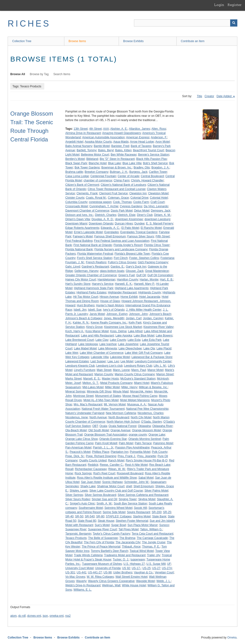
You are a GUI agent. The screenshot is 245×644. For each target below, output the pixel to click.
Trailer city (153, 555)
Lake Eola (134, 340)
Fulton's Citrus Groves (122, 262)
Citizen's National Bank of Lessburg (123, 185)
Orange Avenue (120, 430)
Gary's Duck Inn (136, 267)
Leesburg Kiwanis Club (80, 366)
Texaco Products (76, 538)
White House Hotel (134, 585)
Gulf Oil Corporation (160, 275)
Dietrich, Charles (106, 215)
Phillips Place (101, 452)
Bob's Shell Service (155, 163)
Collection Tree (22, 41)
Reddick (93, 465)
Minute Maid (121, 392)
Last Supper (98, 361)
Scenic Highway (112, 482)
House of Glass (110, 301)
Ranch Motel (116, 460)
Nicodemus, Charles (150, 413)
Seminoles (72, 486)
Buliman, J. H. (119, 172)
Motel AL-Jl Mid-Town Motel (101, 400)
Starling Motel (142, 516)
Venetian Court (164, 572)
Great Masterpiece (157, 271)
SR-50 (79, 516)
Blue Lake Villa (132, 163)
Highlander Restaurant (122, 292)
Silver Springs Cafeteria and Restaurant (143, 495)
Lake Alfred (135, 331)
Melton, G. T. (90, 383)
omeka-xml (57, 616)
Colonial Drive (139, 198)
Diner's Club (145, 215)
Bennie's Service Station (154, 155)
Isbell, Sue (95, 310)
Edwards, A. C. (110, 228)
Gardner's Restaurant (95, 267)
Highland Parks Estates (92, 292)
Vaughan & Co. (144, 572)
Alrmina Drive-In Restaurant (83, 133)
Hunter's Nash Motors (110, 305)
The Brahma (127, 538)
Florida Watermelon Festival (95, 254)
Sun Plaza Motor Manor (143, 525)
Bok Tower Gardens (87, 168)
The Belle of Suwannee (103, 538)
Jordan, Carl (133, 318)
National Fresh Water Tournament (103, 409)
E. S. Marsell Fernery (160, 224)
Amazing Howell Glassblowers (121, 133)
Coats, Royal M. (96, 198)
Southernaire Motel (91, 508)
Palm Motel (126, 443)
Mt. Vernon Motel (115, 404)
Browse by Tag (39, 74)
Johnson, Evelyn (117, 314)
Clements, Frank (87, 193)
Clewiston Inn (138, 193)
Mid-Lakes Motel (93, 387)
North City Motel (141, 417)
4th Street (95, 129)
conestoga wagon (100, 202)
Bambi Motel (102, 146)
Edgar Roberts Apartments (82, 228)
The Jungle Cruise (153, 542)
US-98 (107, 572)
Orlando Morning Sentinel (145, 439)
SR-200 (157, 512)
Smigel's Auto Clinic (82, 504)
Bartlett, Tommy (86, 150)
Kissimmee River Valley (158, 327)
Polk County (160, 452)
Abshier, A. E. (119, 129)
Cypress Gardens (131, 206)
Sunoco (164, 525)
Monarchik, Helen (141, 392)
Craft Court (158, 202)
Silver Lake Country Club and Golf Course (116, 491)
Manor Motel (155, 370)
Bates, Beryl (106, 150)
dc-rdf (22, 616)
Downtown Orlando (101, 224)
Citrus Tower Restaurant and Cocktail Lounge (116, 189)
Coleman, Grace (118, 198)
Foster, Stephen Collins (144, 258)
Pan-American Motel (78, 448)
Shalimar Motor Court (111, 486)
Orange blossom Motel (147, 430)
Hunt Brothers (86, 305)
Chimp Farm (122, 180)
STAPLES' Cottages (119, 516)
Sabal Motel (146, 478)
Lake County (118, 340)
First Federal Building (79, 241)
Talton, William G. (151, 529)
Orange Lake (157, 435)
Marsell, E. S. (92, 379)
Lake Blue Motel (144, 336)
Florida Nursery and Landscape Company (121, 249)
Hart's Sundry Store (78, 284)
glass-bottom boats (112, 271)
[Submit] (234, 23)
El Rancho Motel (151, 228)
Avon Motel (162, 142)
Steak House (106, 521)
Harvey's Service (103, 284)
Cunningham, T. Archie (104, 206)
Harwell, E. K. (124, 284)
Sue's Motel (102, 525)
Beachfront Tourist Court (148, 150)
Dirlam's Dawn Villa (78, 219)
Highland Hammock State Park (94, 288)
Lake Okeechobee (130, 348)
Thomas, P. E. (151, 547)
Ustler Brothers (123, 572)
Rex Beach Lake (160, 465)
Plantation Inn (120, 452)
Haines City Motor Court (81, 280)
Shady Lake (88, 486)
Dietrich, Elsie (126, 215)
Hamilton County (127, 280)
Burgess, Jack (138, 172)
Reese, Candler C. (112, 465)
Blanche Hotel (97, 163)
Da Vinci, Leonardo (156, 206)
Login (219, 5)
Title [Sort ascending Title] (200, 96)
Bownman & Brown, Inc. (117, 168)
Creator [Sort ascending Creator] (209, 96)
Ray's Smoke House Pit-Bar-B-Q (147, 460)
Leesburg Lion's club (109, 366)
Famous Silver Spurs (141, 236)
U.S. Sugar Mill (156, 564)
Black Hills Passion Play (151, 159)
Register (235, 5)
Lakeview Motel (120, 357)
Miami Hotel (142, 383)
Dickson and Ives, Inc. (79, 215)
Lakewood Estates (77, 361)
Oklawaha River (163, 426)
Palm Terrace (143, 443)
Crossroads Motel (77, 206)
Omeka (232, 638)
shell (129, 486)
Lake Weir (72, 353)
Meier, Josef (73, 383)
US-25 (146, 568)
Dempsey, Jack (160, 211)
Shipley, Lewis (79, 491)
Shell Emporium (144, 486)
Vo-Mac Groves (75, 577)
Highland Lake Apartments (132, 288)
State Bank (159, 516)
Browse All (18, 74)
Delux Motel (142, 211)
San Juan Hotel (91, 482)
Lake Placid (164, 348)
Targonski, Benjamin (78, 534)
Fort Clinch (121, 258)
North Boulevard (119, 417)
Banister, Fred (120, 146)
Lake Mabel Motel (85, 348)
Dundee (139, 224)
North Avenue (98, 417)
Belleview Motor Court (95, 155)
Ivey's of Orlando (114, 310)
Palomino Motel (163, 443)
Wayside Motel (145, 581)
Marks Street (73, 379)
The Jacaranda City (128, 542)
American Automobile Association (103, 137)
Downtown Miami (76, 224)
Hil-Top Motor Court (86, 297)
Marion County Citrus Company (135, 374)
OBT (95, 426)
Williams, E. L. (83, 590)
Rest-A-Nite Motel (136, 465)
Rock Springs (83, 473)
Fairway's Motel (83, 236)
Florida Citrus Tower (157, 245)
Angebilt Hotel (74, 142)
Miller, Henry (129, 387)
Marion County (104, 374)
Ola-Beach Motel (76, 430)
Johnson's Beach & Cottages (84, 318)
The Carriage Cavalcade (152, 538)
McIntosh (163, 379)
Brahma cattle (74, 172)
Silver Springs (74, 495)
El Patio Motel (130, 228)
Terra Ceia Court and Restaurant (152, 534)
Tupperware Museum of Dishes (102, 564)
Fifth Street (163, 236)
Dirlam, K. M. (162, 215)
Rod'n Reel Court (104, 473)
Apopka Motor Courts (98, 142)
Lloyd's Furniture (84, 370)
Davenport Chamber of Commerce (87, 211)
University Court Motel (79, 568)
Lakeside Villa (100, 357)
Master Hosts (110, 379)
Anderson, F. (159, 137)
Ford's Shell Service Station (95, 258)
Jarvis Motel (97, 314)
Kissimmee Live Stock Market (123, 327)
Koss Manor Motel (97, 331)
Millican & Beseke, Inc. (153, 387)
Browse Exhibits (133, 41)
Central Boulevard (152, 176)
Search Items (62, 74)
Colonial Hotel (159, 198)
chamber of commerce (98, 180)
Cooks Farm (141, 202)
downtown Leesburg (157, 219)
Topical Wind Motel (142, 551)
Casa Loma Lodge (77, 176)
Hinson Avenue (109, 297)
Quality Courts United (93, 460)
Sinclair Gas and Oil (104, 499)
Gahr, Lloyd (73, 267)
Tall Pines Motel (128, 529)
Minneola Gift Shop (99, 392)
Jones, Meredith (114, 318)
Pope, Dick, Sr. (75, 456)
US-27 (156, 568)
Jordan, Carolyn (153, 318)
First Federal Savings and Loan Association (122, 241)
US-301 (70, 572)
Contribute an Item (193, 41)
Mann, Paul (139, 370)
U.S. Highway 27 (134, 564)
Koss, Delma (118, 331)
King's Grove (94, 327)
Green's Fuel (126, 275)
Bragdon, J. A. (160, 168)
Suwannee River (76, 529)
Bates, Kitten (123, 150)
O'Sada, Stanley (151, 422)
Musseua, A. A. (137, 404)
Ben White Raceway (123, 155)
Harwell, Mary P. (144, 284)
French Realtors (96, 262)
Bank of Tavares (141, 146)
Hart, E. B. (167, 280)
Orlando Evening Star (113, 439)
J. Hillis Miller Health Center (144, 310)
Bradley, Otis (142, 168)
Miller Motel (112, 387)
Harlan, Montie (149, 280)
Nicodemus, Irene (77, 417)
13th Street (81, 129)
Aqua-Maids (121, 142)
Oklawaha (144, 426)
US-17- (136, 568)
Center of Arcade (128, 176)
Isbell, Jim (80, 310)
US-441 (81, 572)
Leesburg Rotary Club (138, 366)
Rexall (69, 469)
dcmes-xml (34, 616)
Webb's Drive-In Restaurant (83, 585)
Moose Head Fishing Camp (140, 396)
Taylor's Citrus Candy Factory (111, 534)
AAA (106, 129)
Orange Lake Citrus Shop (81, 439)
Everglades (111, 232)
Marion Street (165, 374)
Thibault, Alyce (131, 547)
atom (14, 616)
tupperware (138, 560)
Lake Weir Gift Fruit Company (144, 353)
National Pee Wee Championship (147, 409)
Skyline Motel (147, 499)
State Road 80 (87, 521)
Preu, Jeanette (147, 456)
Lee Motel (127, 361)
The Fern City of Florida (99, 542)
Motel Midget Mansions (135, 400)
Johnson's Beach (160, 314)
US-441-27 (95, 572)
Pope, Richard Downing (101, 456)
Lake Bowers (164, 336)
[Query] (186, 23)
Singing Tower (128, 499)
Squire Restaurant (138, 512)
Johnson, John (138, 314)
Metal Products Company (116, 383)
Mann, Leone (121, 370)
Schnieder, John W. (136, 482)
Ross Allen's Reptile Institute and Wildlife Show (107, 478)
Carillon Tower (158, 172)
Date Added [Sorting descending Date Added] (224, 96)
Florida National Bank (79, 249)
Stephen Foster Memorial (132, 521)
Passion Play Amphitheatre (132, 448)
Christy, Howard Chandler (148, 180)
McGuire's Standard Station (138, 379)
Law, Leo (113, 361)
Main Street (104, 370)
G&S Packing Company (153, 262)
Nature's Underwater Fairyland (85, 413)
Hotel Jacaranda (150, 297)
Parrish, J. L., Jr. (103, 448)
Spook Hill (140, 508)
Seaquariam (158, 482)
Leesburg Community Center (153, 361)
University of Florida (108, 568)
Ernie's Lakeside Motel (88, 232)
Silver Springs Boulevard (100, 495)
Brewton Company (97, 172)
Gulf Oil (141, 275)
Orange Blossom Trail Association (106, 435)
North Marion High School (123, 422)
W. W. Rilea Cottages (100, 577)
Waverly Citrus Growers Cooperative (111, 581)
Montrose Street (83, 396)
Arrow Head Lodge (142, 142)
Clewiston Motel (158, 193)
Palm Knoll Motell (106, 443)
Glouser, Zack (135, 271)
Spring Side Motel (114, 512)
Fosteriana (167, 258)
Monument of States (108, 396)
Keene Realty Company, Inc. (109, 323)
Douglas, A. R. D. (102, 219)
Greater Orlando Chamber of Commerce (91, 275)
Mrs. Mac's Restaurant (88, 404)
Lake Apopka (124, 336)
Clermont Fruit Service (113, 193)
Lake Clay (102, 340)
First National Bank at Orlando (93, 245)
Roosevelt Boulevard (130, 473)
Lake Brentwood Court (80, 340)
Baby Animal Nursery (79, 146)
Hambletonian (106, 280)
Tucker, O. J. (121, 560)
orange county (138, 435)
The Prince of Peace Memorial (101, 547)
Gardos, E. (117, 267)
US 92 (126, 568)
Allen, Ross (159, 129)
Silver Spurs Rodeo (78, 499)
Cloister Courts (75, 198)
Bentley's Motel (75, 159)
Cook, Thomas (122, 202)
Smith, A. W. (104, 504)
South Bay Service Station (130, 504)
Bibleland (92, 159)
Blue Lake (114, 163)
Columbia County (76, 202)
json (45, 616)
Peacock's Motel (80, 452)
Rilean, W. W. (117, 469)
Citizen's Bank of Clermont (82, 185)
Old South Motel (99, 430)
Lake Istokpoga (88, 344)
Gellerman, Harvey (86, 271)
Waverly (81, 581)
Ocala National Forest (122, 426)
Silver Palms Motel (156, 491)
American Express (138, 137)
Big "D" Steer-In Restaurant (117, 159)
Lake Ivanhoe (108, 344)
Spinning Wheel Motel (118, 508)
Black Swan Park (76, 163)
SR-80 (100, 516)
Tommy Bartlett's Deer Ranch (110, 551)
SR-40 (69, 516)
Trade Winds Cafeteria (88, 555)
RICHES (29, 24)
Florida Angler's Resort (128, 245)
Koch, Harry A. (75, 331)
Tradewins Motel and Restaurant (125, 555)
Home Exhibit (129, 297)
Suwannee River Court (103, 529)
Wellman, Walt (111, 585)
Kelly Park (135, 323)
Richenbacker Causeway (91, 469)
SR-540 (90, 516)
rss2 (68, 616)
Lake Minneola (107, 348)
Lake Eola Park (152, 340)
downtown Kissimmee (129, 219)
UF (169, 564)
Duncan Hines (124, 224)
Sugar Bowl (119, 525)
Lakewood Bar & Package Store (152, 357)
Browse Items (77, 41)
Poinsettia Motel (140, 452)
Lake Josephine (128, 344)
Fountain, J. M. (75, 262)
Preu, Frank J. (127, 456)
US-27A (167, 568)
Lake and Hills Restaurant (97, 336)
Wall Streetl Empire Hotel (131, 577)
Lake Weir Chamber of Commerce (101, 353)
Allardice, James (139, 129)
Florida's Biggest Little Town (132, 254)
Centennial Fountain (103, 176)
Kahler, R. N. (81, 323)
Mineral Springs (75, 392)
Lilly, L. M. (160, 366)
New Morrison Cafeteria (121, 413)
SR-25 (167, 512)
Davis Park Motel (122, 211)
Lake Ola (149, 348)
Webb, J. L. (164, 581)
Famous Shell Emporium (110, 236)
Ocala (103, 426)
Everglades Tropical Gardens (139, 232)
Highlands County (150, 292)
